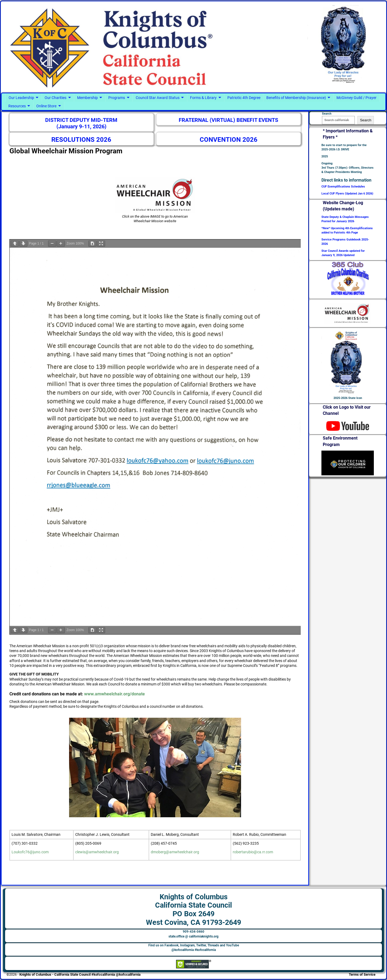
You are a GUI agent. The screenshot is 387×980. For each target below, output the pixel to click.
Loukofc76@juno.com (30, 852)
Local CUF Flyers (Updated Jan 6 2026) (347, 194)
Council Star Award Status (158, 98)
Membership (87, 98)
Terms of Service (362, 974)
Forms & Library (203, 98)
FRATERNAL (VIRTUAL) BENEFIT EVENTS (228, 120)
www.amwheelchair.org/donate (114, 694)
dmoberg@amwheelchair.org (175, 852)
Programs (117, 98)
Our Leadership (21, 98)
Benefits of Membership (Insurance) (296, 98)
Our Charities (55, 98)
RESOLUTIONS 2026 (81, 140)
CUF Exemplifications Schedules (343, 187)
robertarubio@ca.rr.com (253, 852)
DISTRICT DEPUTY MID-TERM (81, 120)
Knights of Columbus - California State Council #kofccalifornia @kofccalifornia (80, 974)
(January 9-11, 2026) (81, 127)
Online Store (46, 106)
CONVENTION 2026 (229, 140)
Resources (17, 106)
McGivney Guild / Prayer (356, 98)
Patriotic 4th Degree (244, 98)
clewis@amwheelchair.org (97, 852)
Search (365, 120)
